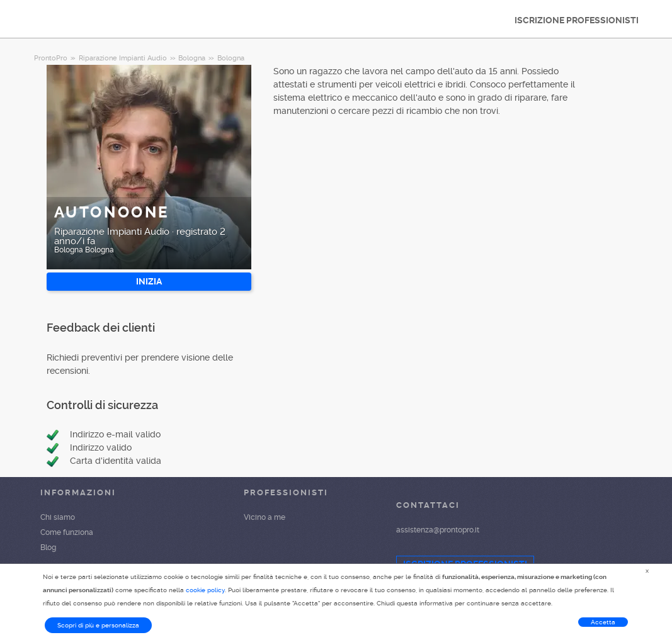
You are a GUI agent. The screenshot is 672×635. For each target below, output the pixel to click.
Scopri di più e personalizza (98, 625)
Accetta (603, 622)
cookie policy (205, 590)
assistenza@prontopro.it (438, 530)
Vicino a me (265, 517)
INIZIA (149, 281)
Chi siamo (58, 517)
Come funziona (67, 532)
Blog (48, 548)
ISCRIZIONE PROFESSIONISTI (577, 20)
